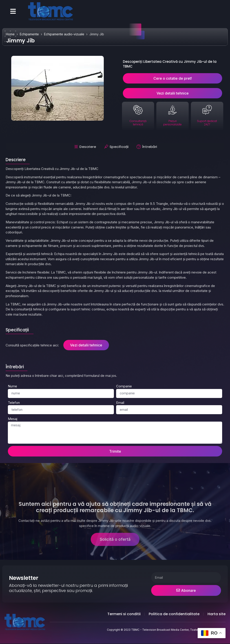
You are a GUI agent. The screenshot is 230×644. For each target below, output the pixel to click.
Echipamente (29, 34)
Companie (124, 386)
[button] (13, 11)
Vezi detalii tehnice (86, 345)
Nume (12, 386)
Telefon (14, 403)
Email (120, 403)
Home (10, 34)
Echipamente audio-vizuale (64, 34)
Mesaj (13, 419)
